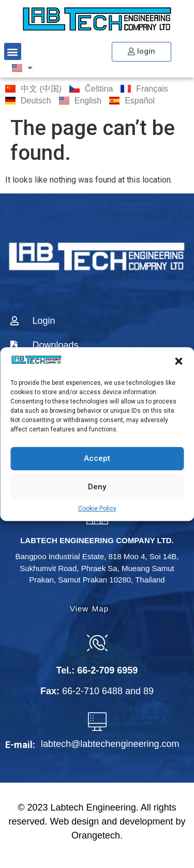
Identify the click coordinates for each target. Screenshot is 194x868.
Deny (97, 487)
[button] (178, 362)
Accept (97, 458)
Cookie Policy (97, 508)
